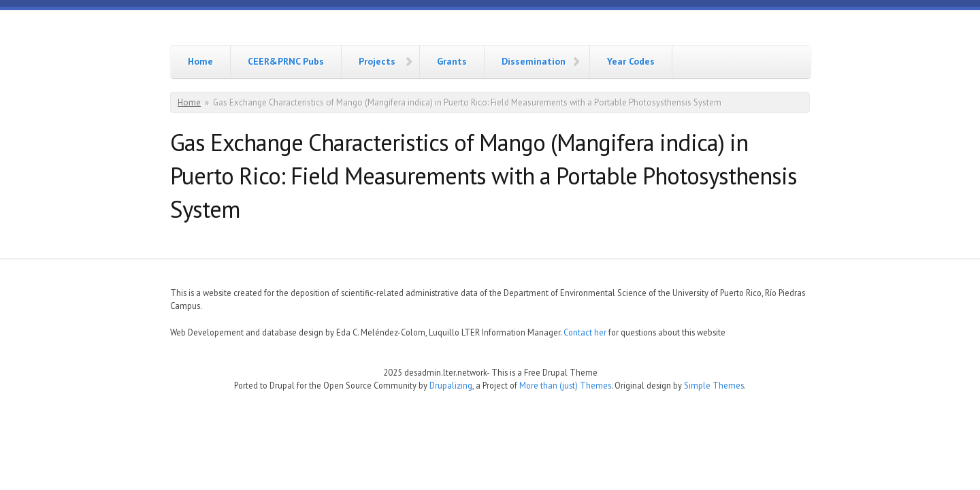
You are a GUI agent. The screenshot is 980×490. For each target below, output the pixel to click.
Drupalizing (451, 385)
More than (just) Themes (565, 385)
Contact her (585, 332)
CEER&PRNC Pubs (286, 61)
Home (200, 61)
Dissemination (534, 61)
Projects (377, 61)
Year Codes (631, 61)
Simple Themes (714, 385)
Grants (452, 61)
